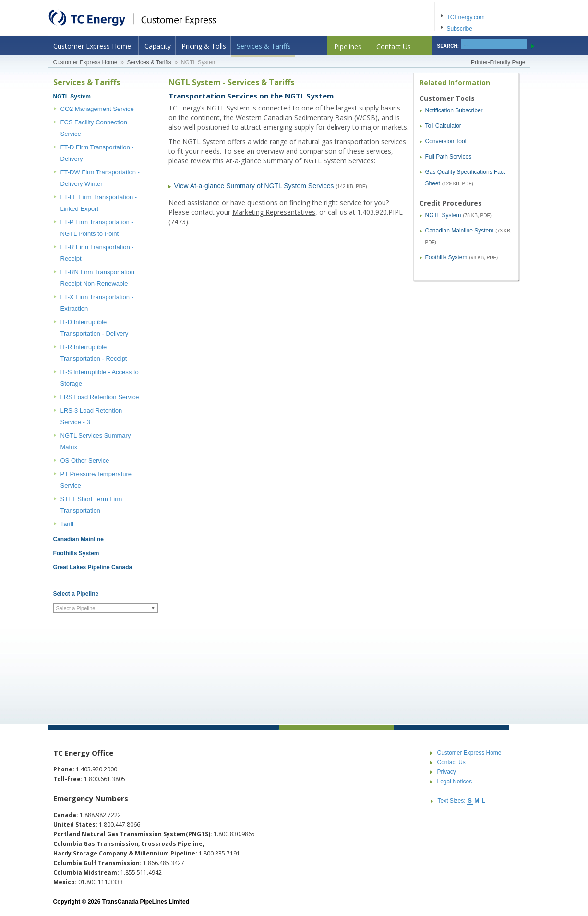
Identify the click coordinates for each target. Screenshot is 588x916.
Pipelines (348, 46)
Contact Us (394, 46)
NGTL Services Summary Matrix (96, 441)
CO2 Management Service (97, 109)
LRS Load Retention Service (100, 397)
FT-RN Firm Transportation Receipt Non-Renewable (98, 278)
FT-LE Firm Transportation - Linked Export (99, 203)
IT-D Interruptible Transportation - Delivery (95, 328)
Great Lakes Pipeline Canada (93, 567)
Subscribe (460, 29)
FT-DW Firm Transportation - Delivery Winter (100, 178)
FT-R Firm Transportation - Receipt (97, 253)
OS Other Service (85, 460)
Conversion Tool (446, 141)
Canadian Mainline (78, 539)
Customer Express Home (92, 46)
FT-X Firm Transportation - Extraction (97, 303)
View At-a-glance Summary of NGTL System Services (254, 186)
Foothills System (76, 553)
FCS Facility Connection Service (94, 128)
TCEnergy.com (466, 17)
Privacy (447, 772)
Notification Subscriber (454, 110)
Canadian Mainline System (460, 231)
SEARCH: (448, 46)
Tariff (67, 524)
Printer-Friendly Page (498, 62)
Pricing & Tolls (204, 46)
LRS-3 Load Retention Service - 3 (91, 416)
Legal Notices (455, 782)
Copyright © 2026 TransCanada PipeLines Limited (121, 902)
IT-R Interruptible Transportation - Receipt (94, 353)
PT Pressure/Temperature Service (96, 480)
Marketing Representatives (274, 212)
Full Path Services (449, 157)
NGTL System (72, 97)
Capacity (158, 46)
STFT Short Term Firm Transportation (91, 505)
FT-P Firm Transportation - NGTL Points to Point (97, 228)
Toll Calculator (443, 126)
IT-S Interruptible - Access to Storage (100, 378)
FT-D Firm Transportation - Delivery (97, 153)
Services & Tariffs (264, 46)
